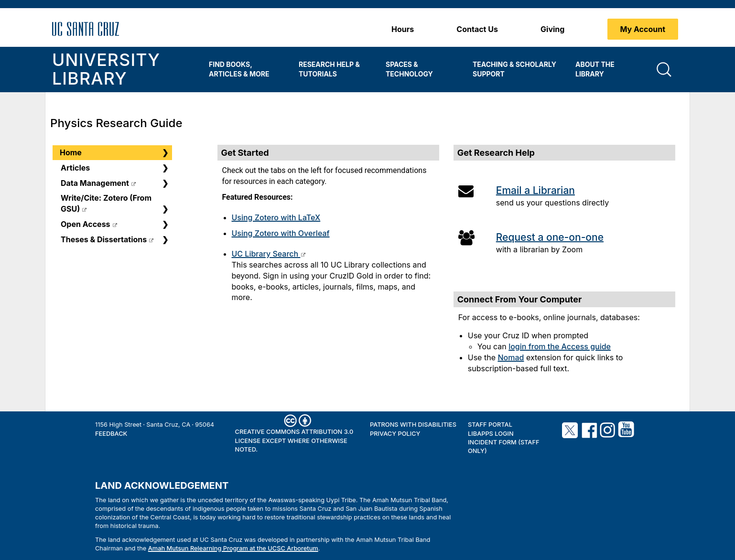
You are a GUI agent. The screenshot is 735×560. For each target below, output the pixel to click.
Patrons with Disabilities (413, 425)
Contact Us (477, 29)
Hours (403, 29)
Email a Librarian (535, 190)
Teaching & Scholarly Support (514, 69)
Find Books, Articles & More (239, 69)
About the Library (595, 69)
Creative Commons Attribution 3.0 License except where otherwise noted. (294, 441)
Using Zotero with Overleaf (281, 233)
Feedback (111, 434)
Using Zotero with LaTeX (276, 217)
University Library (106, 69)
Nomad (511, 357)
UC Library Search (266, 254)
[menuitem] (247, 70)
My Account (643, 29)
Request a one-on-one (550, 237)
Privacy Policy (395, 434)
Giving (552, 29)
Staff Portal (490, 425)
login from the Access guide (560, 346)
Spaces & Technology (409, 69)
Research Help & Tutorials (329, 69)
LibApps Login (491, 434)
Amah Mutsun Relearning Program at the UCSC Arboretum (233, 548)
